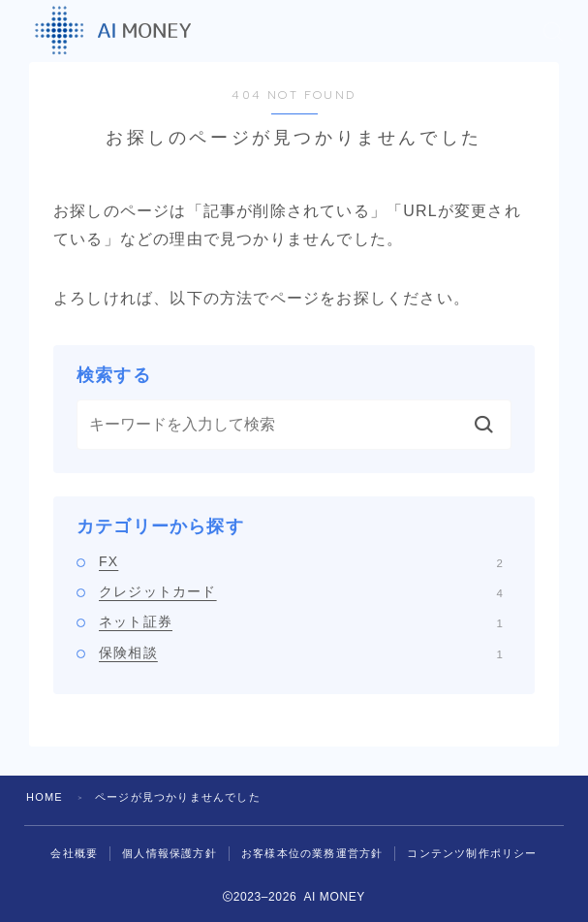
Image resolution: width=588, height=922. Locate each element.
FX (301, 561)
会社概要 (74, 853)
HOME (45, 797)
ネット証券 (301, 621)
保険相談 (301, 652)
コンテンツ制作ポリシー (472, 853)
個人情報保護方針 (170, 853)
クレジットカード (301, 591)
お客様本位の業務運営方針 (312, 853)
